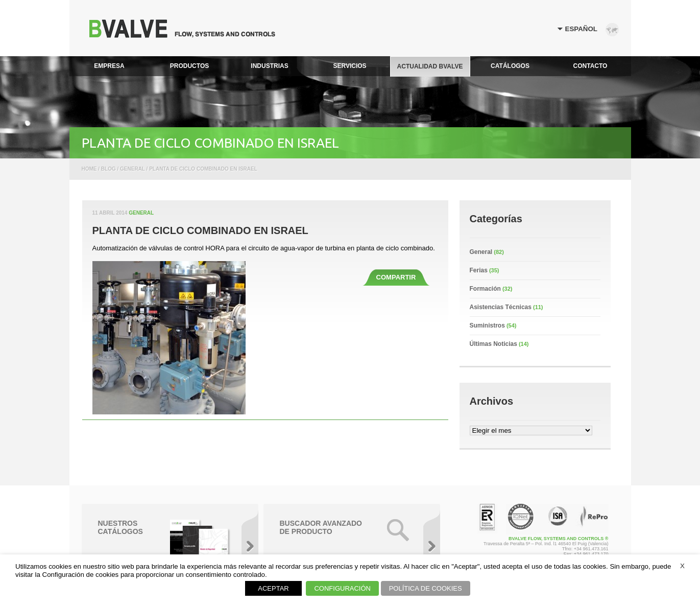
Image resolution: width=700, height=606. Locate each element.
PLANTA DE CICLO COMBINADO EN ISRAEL (200, 230)
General (141, 213)
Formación (485, 289)
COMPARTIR (396, 277)
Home (89, 169)
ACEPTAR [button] (273, 588)
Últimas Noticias (493, 344)
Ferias (479, 270)
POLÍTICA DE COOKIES (426, 588)
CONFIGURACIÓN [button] (342, 588)
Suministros (487, 325)
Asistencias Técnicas (501, 307)
